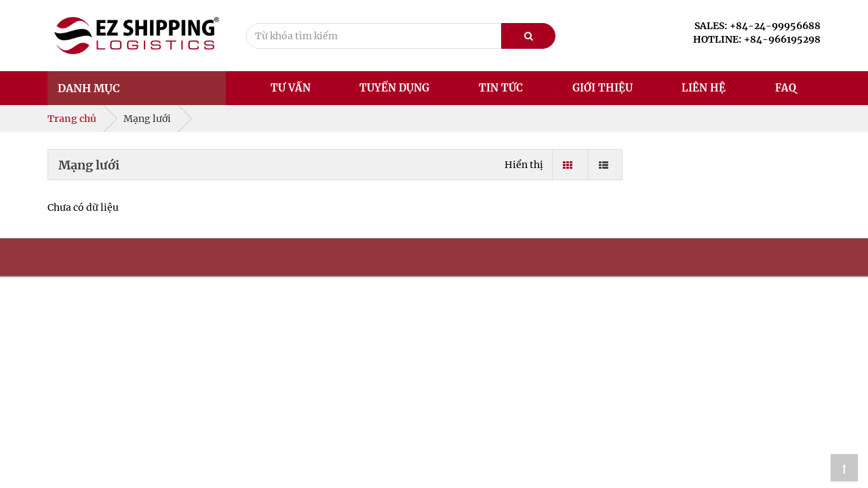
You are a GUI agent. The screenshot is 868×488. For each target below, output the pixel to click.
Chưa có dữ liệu (83, 207)
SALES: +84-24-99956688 (757, 26)
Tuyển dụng (394, 88)
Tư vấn (291, 88)
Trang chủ (72, 119)
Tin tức (501, 88)
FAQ (786, 88)
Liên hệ (704, 88)
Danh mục (89, 88)
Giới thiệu (603, 88)
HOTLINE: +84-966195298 (757, 39)
